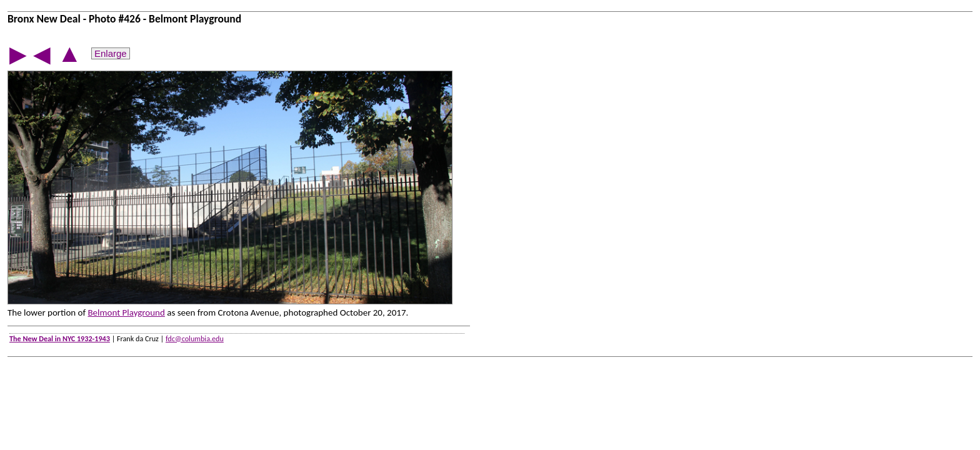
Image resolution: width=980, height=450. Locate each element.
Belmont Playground (126, 312)
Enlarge (111, 53)
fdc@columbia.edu (195, 338)
